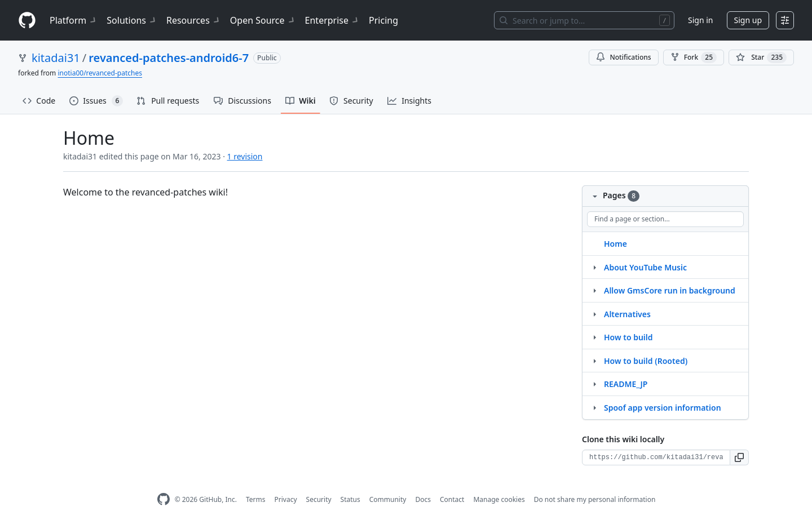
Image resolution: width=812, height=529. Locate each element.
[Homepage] (27, 21)
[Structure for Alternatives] (594, 314)
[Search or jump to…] (584, 20)
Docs (423, 499)
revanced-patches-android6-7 (169, 58)
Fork (694, 57)
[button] (740, 457)
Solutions (132, 20)
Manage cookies (499, 499)
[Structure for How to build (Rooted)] (594, 361)
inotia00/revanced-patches (100, 73)
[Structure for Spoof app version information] (594, 407)
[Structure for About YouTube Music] (594, 267)
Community (388, 499)
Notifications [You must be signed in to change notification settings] (623, 57)
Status (350, 499)
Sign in (700, 20)
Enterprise (332, 20)
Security (319, 499)
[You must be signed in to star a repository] (761, 57)
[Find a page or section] (665, 219)
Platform (74, 20)
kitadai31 (56, 58)
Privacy (286, 499)
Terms (256, 499)
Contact (452, 499)
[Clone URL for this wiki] (656, 457)
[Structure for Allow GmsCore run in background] (594, 290)
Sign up (748, 20)
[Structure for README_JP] (594, 384)
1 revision (245, 156)
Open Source (263, 20)
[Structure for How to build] (594, 337)
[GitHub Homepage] (164, 499)
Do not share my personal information (595, 499)
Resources (194, 20)
